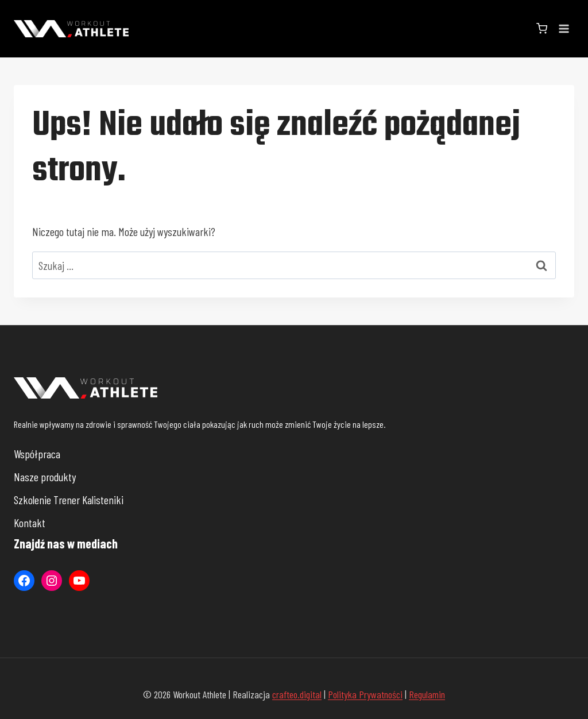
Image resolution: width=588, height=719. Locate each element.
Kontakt (30, 523)
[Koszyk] (542, 28)
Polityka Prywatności (365, 694)
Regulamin (427, 694)
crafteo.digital (297, 694)
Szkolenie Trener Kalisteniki (69, 500)
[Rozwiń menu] (564, 28)
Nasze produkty (45, 477)
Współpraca (37, 454)
